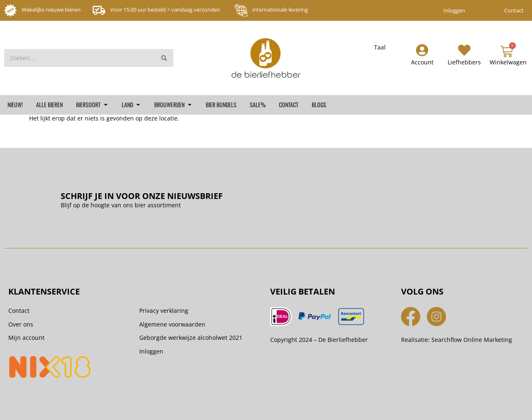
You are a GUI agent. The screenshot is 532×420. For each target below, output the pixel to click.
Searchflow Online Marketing (472, 340)
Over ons (21, 324)
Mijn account (26, 338)
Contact (514, 10)
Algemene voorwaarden (172, 324)
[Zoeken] (164, 58)
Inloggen (454, 10)
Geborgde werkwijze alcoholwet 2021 (191, 338)
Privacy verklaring (164, 311)
